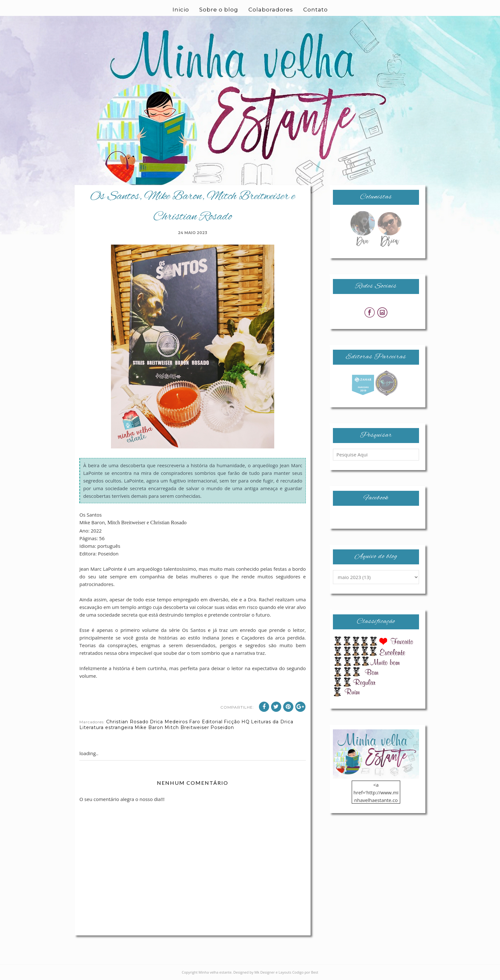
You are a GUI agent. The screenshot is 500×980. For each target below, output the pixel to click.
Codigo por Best (305, 972)
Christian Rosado (127, 722)
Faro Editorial (206, 722)
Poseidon (222, 727)
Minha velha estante (215, 972)
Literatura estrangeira (106, 727)
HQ (246, 722)
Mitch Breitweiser (187, 727)
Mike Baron (149, 727)
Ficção (232, 722)
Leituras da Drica (272, 722)
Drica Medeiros (169, 722)
